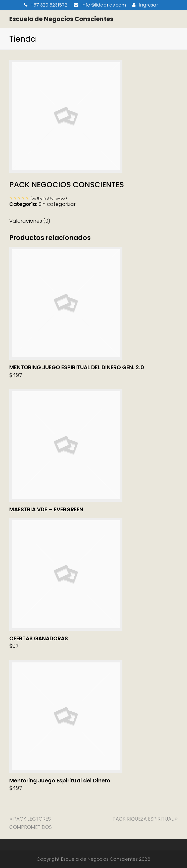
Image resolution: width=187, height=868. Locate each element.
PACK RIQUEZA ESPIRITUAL (145, 819)
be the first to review (49, 198)
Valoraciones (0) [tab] (30, 221)
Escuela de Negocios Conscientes (61, 19)
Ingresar (148, 5)
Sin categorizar (57, 204)
